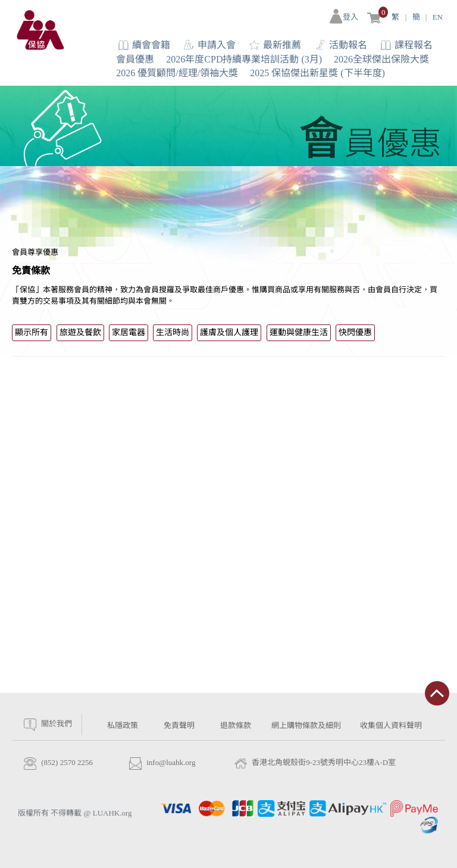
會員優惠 (135, 59)
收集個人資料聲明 (391, 725)
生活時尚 (173, 332)
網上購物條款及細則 (306, 725)
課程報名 (414, 45)
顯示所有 (32, 332)
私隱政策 (123, 725)
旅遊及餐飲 (80, 332)
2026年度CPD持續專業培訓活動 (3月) (244, 59)
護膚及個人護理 (229, 332)
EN (438, 17)
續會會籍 (151, 45)
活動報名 (348, 45)
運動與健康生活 (299, 332)
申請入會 (217, 45)
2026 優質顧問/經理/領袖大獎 (177, 73)
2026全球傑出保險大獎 (381, 59)
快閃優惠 (355, 332)
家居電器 (129, 332)
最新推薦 (282, 45)
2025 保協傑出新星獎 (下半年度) (317, 73)
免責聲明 (179, 725)
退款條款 (236, 725)
